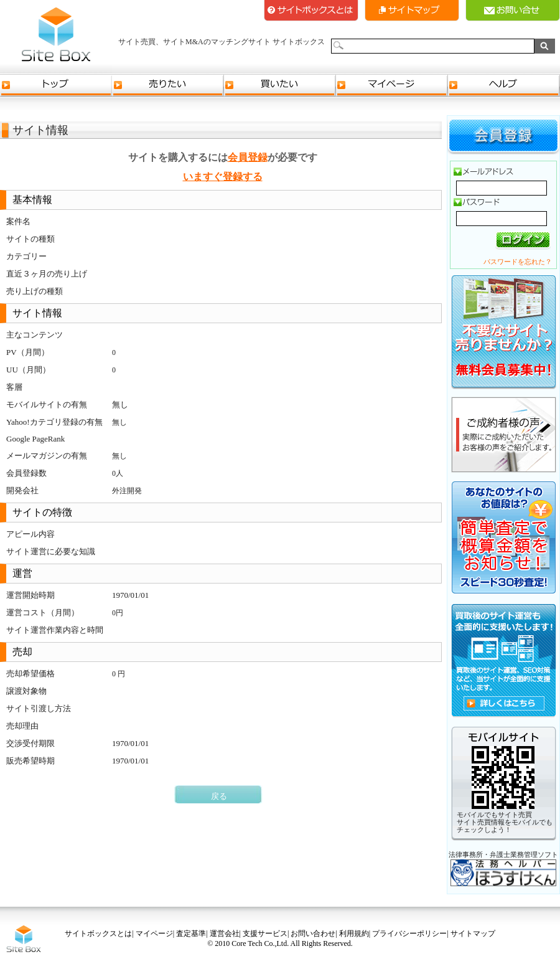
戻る (219, 796)
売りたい (168, 86)
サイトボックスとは (311, 11)
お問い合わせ (313, 934)
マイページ (392, 86)
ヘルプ (504, 86)
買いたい (280, 86)
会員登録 (248, 157)
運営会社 (225, 934)
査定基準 (191, 934)
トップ (56, 86)
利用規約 (354, 934)
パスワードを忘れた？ (518, 262)
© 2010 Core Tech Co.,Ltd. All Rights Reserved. (280, 943)
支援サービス (265, 934)
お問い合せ (513, 11)
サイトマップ (412, 11)
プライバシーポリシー (409, 934)
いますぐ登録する (223, 177)
